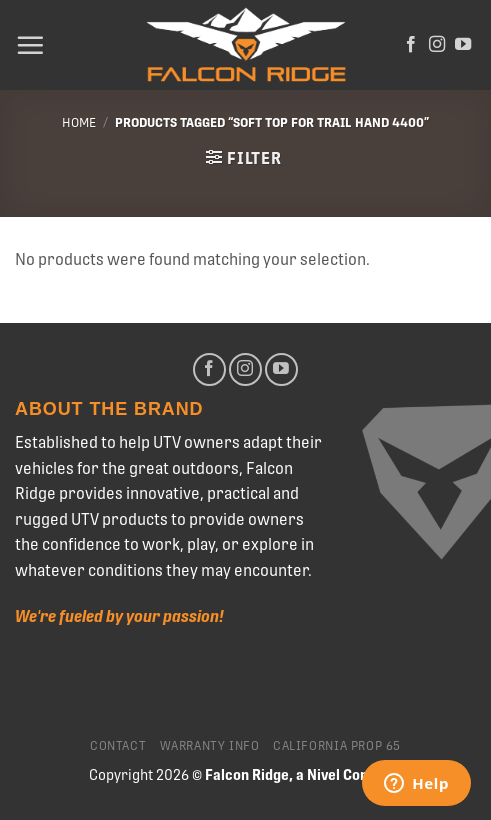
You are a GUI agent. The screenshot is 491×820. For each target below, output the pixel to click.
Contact (118, 746)
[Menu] (30, 45)
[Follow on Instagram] (437, 45)
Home (79, 122)
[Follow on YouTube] (463, 45)
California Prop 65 (337, 746)
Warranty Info (210, 746)
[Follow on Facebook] (411, 45)
